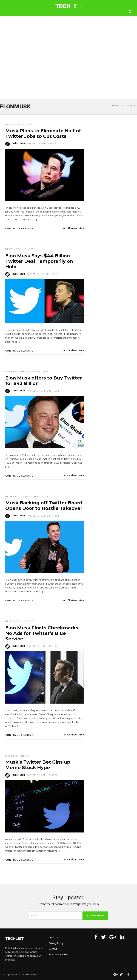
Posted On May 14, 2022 (42, 274)
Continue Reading (19, 228)
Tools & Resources (59, 954)
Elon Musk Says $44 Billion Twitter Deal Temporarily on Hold (39, 261)
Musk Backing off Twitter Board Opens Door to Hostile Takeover (44, 505)
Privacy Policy (56, 943)
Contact (53, 949)
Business (11, 371)
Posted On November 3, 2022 (45, 144)
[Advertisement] (68, 70)
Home (116, 106)
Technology (25, 124)
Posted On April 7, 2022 (42, 775)
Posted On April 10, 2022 (43, 646)
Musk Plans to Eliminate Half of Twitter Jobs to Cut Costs (43, 133)
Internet (12, 496)
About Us (54, 937)
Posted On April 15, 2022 (43, 391)
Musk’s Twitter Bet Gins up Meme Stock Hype (38, 765)
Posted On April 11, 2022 (43, 516)
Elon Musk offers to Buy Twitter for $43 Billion (44, 381)
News (9, 124)
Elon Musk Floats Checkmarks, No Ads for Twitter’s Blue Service (42, 633)
